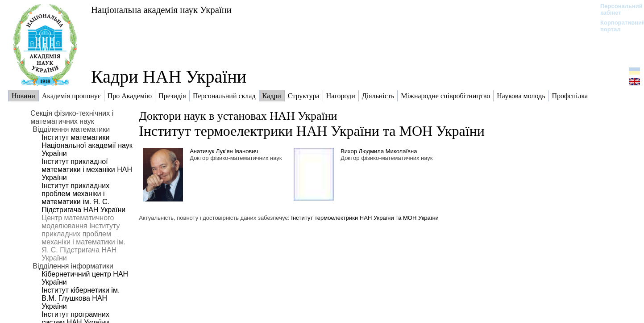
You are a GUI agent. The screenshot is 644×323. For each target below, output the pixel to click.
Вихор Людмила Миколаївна (379, 151)
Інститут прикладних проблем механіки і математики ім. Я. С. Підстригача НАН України (83, 198)
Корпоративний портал (617, 26)
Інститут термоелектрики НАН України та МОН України (312, 131)
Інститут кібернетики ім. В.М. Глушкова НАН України (81, 298)
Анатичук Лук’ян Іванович (224, 151)
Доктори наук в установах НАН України (238, 116)
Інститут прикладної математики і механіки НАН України (87, 170)
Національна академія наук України (161, 10)
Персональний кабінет (617, 9)
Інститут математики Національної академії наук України (87, 145)
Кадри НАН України (169, 77)
